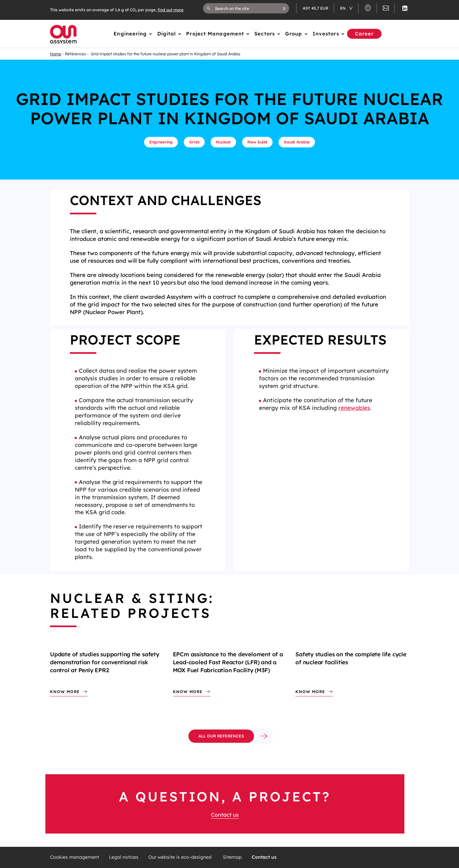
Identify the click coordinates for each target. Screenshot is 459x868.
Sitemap (232, 857)
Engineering (130, 34)
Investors (326, 34)
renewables (354, 408)
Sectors (265, 34)
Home (56, 54)
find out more (171, 10)
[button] (284, 8)
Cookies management (75, 857)
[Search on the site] (249, 8)
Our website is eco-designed (181, 857)
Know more (65, 692)
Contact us (225, 815)
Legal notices (124, 857)
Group (294, 34)
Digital (167, 34)
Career (364, 34)
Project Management (215, 34)
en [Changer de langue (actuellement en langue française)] (343, 8)
